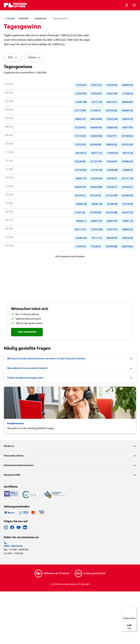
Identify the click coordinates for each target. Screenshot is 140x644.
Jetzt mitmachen (27, 385)
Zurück (9, 71)
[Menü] (135, 608)
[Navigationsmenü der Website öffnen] (134, 5)
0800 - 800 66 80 (13, 597)
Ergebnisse (41, 71)
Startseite (24, 71)
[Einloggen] (127, 5)
